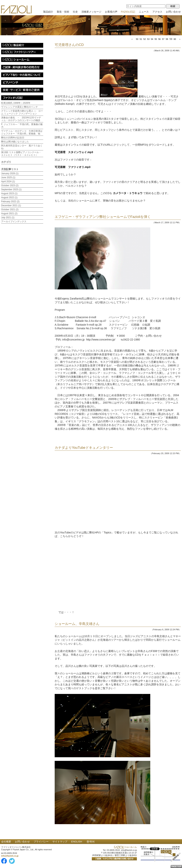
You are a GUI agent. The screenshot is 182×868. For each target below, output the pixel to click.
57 (163, 39)
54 (152, 39)
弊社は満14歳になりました (15, 142)
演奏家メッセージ (91, 12)
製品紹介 (48, 12)
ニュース (144, 12)
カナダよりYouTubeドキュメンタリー (84, 448)
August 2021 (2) (9, 214)
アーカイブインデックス (14, 222)
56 (159, 39)
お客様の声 (111, 12)
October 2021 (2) (10, 210)
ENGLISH (77, 842)
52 (145, 39)
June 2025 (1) (8, 177)
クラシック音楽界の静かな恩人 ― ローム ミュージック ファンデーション (22, 112)
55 (156, 39)
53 (148, 39)
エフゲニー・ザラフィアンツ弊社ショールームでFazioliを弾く (103, 217)
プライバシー (41, 842)
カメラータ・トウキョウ (128, 193)
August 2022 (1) (9, 198)
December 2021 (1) (11, 206)
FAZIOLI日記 (128, 12)
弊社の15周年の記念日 (13, 138)
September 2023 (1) (11, 189)
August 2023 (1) (9, 194)
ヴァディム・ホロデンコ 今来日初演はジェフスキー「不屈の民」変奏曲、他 (22, 132)
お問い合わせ (173, 12)
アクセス (157, 12)
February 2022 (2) (10, 202)
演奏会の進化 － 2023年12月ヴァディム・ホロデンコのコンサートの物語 (21, 119)
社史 (75, 12)
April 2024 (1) (8, 181)
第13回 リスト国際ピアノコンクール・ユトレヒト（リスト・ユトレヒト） (21, 154)
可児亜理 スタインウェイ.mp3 (74, 152)
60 (175, 39)
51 (141, 39)
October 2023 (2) (10, 185)
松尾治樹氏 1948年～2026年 (16, 103)
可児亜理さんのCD (69, 45)
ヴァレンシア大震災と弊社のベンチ (19, 107)
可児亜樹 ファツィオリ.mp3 (73, 167)
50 (137, 39)
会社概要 (6, 842)
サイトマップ (60, 842)
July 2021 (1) (8, 218)
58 (167, 39)
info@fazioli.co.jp (10, 856)
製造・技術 (63, 12)
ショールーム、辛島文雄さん (77, 624)
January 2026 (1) (10, 173)
